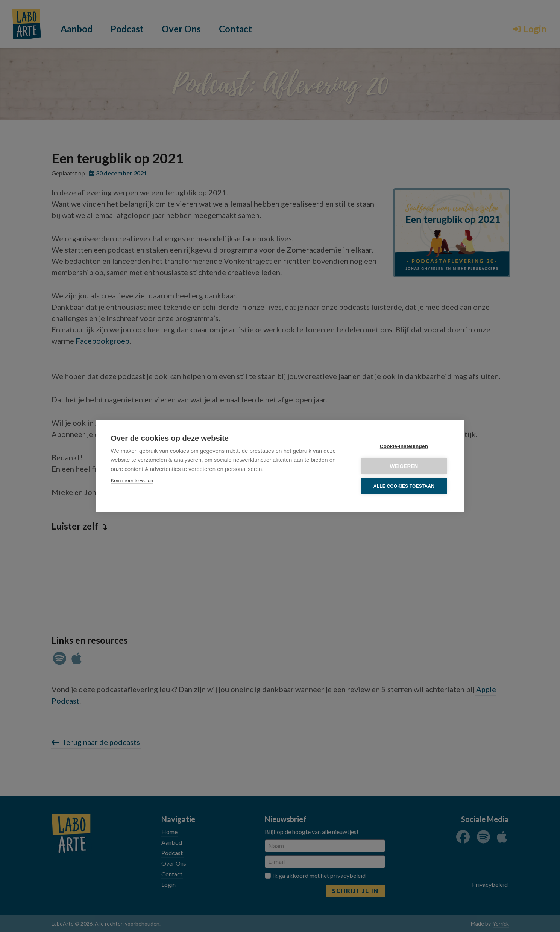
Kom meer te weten (132, 480)
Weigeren (404, 466)
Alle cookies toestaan (404, 486)
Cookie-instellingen (404, 446)
